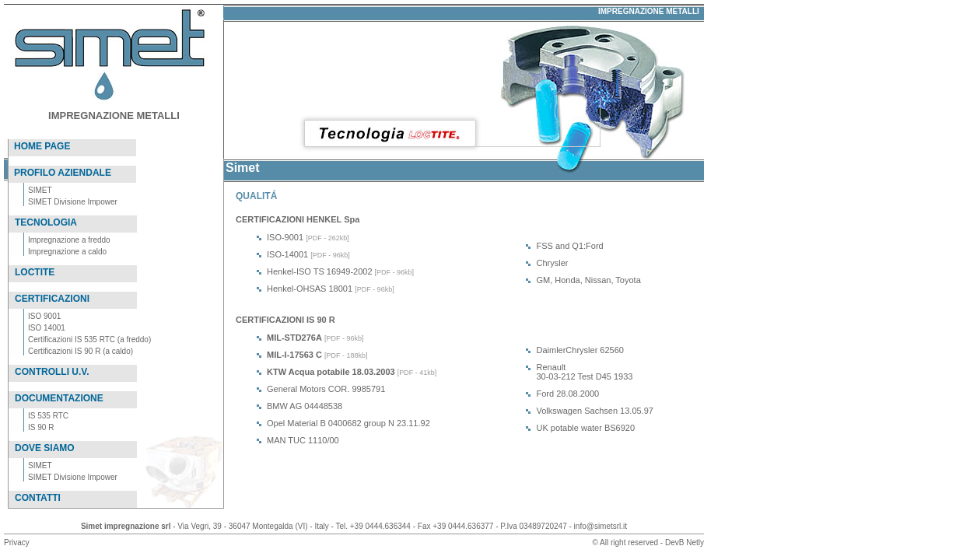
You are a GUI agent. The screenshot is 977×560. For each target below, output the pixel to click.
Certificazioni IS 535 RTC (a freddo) (89, 339)
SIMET (40, 190)
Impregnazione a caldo (67, 252)
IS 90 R (41, 427)
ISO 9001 (44, 316)
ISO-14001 (287, 254)
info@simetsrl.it (601, 526)
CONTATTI (38, 498)
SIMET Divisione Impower (73, 202)
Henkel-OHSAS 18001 (310, 289)
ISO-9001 (285, 237)
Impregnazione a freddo (69, 240)
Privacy (17, 542)
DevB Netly (685, 542)
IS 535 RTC (48, 416)
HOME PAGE (42, 146)
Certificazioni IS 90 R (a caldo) (81, 351)
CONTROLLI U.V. (52, 372)
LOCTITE (35, 272)
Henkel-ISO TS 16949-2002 (320, 271)
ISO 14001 (47, 328)
